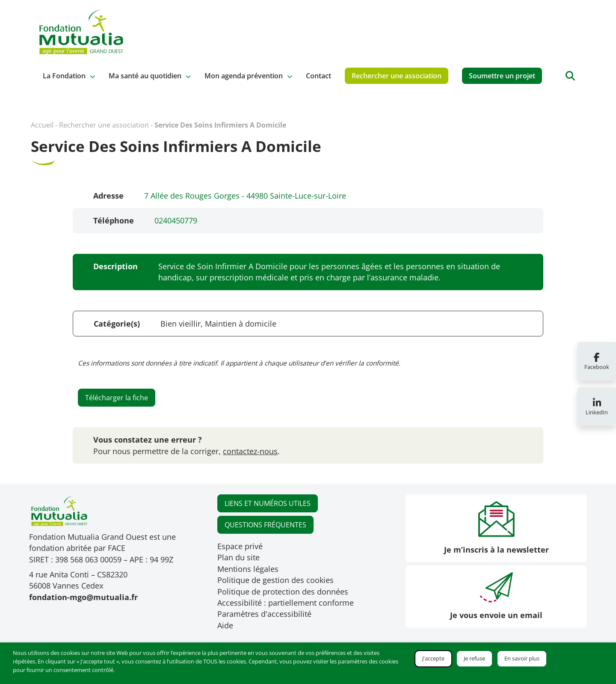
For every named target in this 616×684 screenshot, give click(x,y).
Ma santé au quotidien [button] (145, 76)
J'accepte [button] (433, 658)
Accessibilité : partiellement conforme (286, 603)
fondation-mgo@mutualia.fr (83, 597)
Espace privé (240, 546)
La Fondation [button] (64, 76)
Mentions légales (248, 569)
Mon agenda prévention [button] (244, 76)
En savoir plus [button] (522, 658)
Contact (318, 76)
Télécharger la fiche (117, 398)
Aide (225, 625)
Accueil (42, 125)
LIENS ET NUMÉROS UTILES (268, 503)
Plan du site (238, 557)
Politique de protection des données (283, 592)
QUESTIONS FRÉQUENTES (265, 525)
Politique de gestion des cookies (275, 580)
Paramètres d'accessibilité (264, 614)
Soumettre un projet (502, 76)
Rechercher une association (397, 76)
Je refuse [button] (474, 658)
